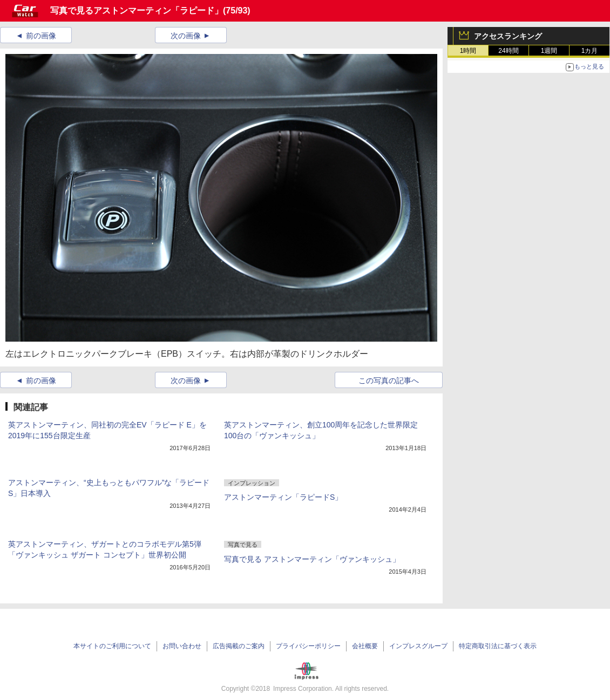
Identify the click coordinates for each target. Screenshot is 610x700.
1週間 (549, 51)
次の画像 (186, 36)
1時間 (468, 51)
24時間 (508, 51)
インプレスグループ (418, 646)
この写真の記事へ (389, 380)
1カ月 (590, 51)
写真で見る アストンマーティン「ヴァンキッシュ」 (312, 559)
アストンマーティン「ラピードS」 (283, 497)
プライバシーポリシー (308, 646)
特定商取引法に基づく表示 (498, 646)
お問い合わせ (182, 646)
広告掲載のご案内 (239, 646)
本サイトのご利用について (112, 646)
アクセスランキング (508, 36)
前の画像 (41, 36)
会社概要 (365, 646)
